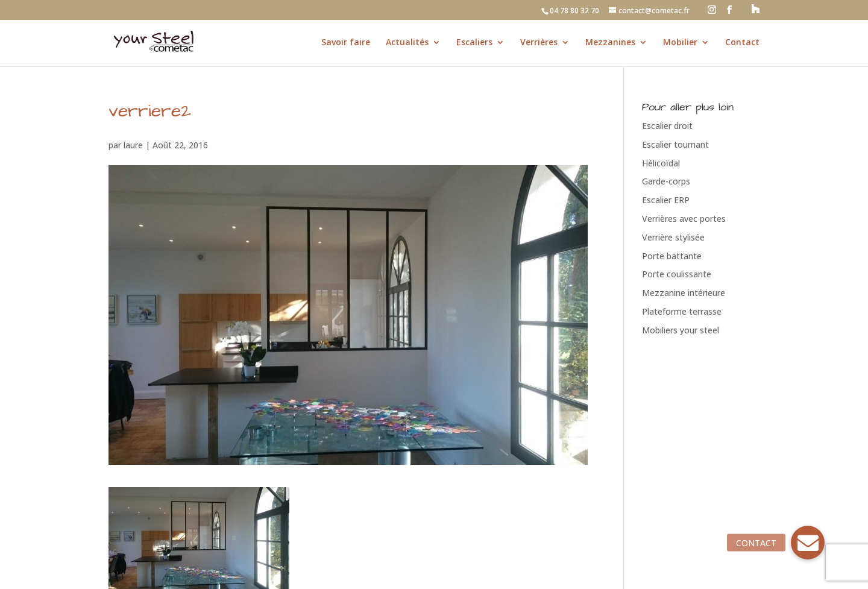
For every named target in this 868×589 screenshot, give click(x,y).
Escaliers (474, 43)
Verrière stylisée (673, 237)
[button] (808, 543)
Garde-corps (666, 181)
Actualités (407, 43)
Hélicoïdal (661, 163)
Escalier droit (667, 126)
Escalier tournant (675, 144)
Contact (742, 43)
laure (133, 145)
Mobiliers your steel (681, 330)
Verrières (539, 43)
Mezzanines (610, 43)
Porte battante (672, 256)
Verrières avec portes (684, 219)
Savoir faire (346, 43)
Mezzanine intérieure (684, 293)
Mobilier (680, 43)
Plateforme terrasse (682, 311)
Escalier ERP (666, 200)
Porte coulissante (677, 274)
